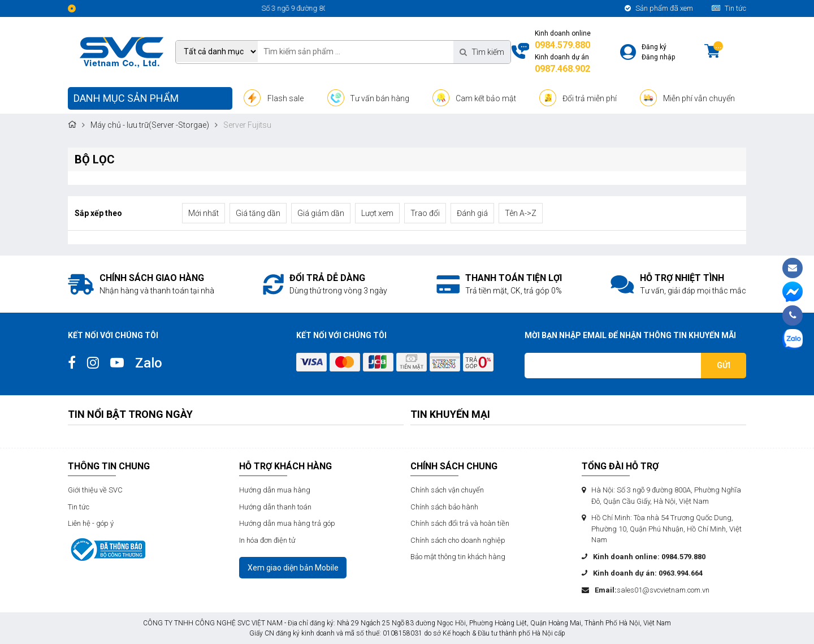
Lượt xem (377, 213)
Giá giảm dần (321, 213)
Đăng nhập (658, 57)
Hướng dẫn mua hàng (275, 490)
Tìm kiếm (482, 52)
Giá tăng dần (258, 213)
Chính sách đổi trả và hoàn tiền (460, 523)
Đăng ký (654, 47)
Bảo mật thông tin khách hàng (458, 557)
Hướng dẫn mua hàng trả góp (287, 523)
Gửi (724, 365)
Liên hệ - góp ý (91, 523)
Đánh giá (472, 213)
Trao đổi (425, 213)
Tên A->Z (521, 213)
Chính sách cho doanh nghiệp (458, 540)
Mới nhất (203, 213)
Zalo (149, 363)
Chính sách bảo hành (444, 507)
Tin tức (729, 8)
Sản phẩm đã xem (659, 8)
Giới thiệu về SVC (95, 490)
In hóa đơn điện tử (267, 540)
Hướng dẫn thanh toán (275, 507)
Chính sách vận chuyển (447, 490)
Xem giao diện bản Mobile (293, 568)
